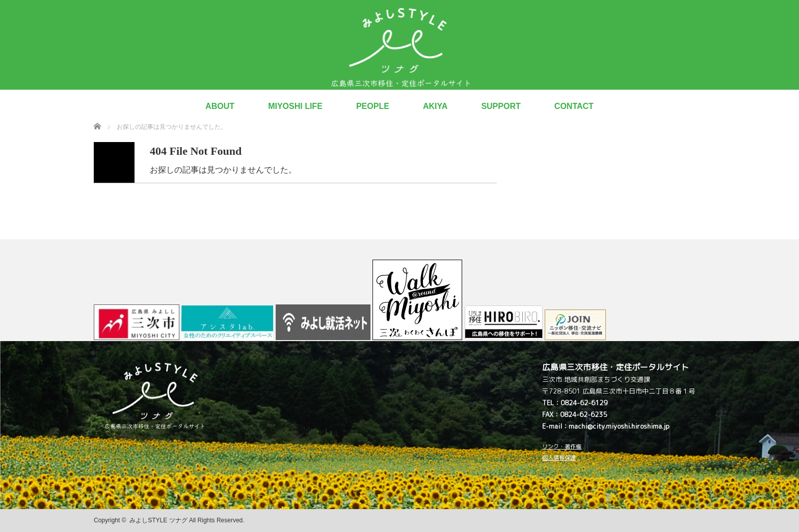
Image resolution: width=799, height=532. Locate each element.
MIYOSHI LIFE (295, 106)
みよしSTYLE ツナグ (158, 520)
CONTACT (574, 106)
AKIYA (435, 106)
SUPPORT (501, 106)
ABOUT (220, 106)
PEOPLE (373, 106)
